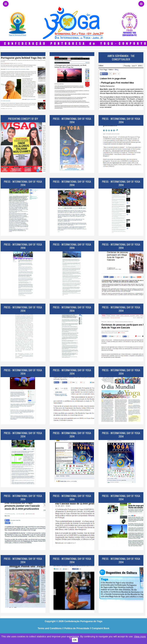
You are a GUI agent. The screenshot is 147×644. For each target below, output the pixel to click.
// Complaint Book (100, 628)
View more (140, 636)
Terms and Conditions (50, 628)
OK (75, 640)
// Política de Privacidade (76, 628)
